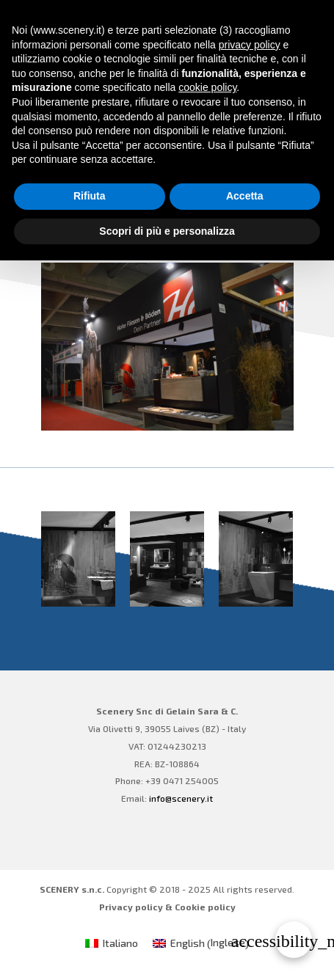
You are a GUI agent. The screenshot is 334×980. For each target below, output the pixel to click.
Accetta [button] (245, 196)
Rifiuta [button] (90, 196)
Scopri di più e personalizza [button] (167, 231)
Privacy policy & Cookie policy (167, 907)
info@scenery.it (181, 798)
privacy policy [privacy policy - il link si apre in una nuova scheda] (250, 45)
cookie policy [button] (207, 87)
